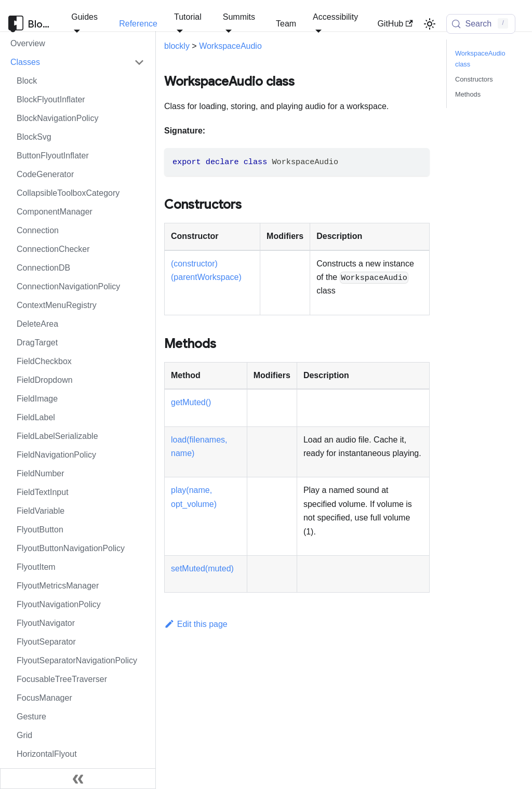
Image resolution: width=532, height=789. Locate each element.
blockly (177, 46)
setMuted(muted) (202, 569)
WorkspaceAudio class (480, 59)
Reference (138, 24)
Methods (468, 94)
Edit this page (196, 624)
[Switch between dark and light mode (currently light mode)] (430, 24)
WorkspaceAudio (230, 46)
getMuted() (191, 402)
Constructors (474, 79)
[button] (77, 62)
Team (286, 24)
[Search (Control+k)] (481, 24)
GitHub (395, 24)
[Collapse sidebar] (78, 779)
